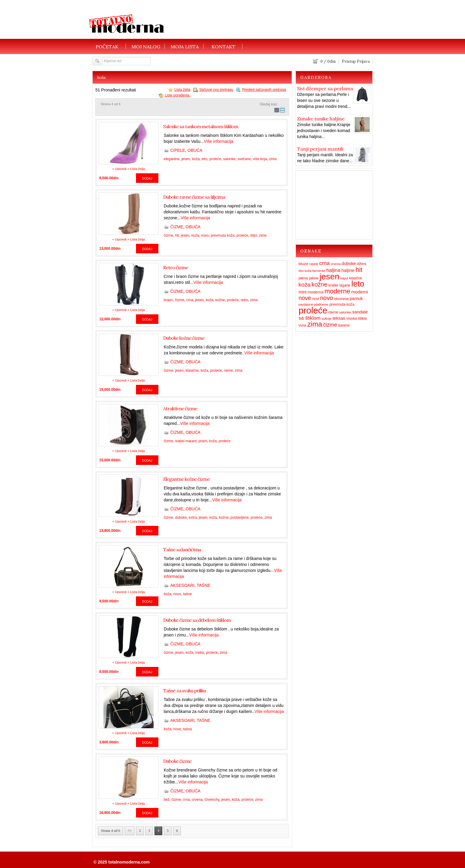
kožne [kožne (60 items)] (320, 284)
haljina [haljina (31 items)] (333, 270)
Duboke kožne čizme (184, 338)
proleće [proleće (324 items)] (313, 310)
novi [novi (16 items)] (315, 299)
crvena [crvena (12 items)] (336, 264)
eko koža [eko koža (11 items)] (305, 271)
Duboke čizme (177, 761)
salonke (229, 159)
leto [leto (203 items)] (358, 284)
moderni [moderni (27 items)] (360, 292)
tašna (187, 729)
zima (273, 159)
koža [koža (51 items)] (305, 285)
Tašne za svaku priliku (185, 691)
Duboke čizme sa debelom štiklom (197, 620)
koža (196, 159)
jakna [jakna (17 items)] (303, 278)
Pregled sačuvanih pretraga (264, 90)
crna (190, 300)
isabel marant (186, 441)
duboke (181, 518)
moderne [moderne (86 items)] (337, 291)
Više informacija (219, 141)
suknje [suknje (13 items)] (326, 319)
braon (168, 300)
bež (167, 800)
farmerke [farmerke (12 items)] (319, 271)
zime (263, 235)
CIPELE (178, 150)
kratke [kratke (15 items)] (333, 285)
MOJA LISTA (185, 46)
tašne (187, 594)
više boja (260, 159)
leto (205, 159)
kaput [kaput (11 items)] (344, 278)
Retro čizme (176, 267)
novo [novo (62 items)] (326, 298)
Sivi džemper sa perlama (325, 88)
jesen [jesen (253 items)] (329, 277)
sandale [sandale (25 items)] (360, 312)
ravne (228, 371)
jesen (186, 159)
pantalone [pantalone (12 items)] (306, 304)
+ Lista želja (136, 169)
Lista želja (182, 90)
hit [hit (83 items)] (359, 270)
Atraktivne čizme (180, 408)
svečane (244, 159)
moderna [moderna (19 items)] (315, 292)
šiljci (254, 235)
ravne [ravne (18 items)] (333, 312)
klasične (192, 371)
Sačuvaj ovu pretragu (216, 90)
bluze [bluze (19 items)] (303, 264)
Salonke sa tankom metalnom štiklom (201, 126)
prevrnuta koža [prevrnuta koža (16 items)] (342, 304)
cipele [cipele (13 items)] (314, 264)
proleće (215, 159)
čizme (168, 235)
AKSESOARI (182, 585)
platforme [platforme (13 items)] (321, 304)
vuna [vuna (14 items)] (302, 325)
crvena (197, 800)
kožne (220, 300)
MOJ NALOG (146, 46)
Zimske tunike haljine (321, 119)
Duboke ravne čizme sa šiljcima (194, 197)
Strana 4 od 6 (111, 831)
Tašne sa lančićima (182, 549)
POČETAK (107, 46)
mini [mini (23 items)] (303, 292)
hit (177, 235)
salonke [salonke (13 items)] (345, 312)
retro (244, 300)
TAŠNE (204, 585)
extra (193, 518)
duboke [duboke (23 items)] (349, 264)
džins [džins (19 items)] (362, 264)
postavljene (240, 518)
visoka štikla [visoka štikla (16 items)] (357, 319)
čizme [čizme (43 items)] (330, 325)
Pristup (349, 61)
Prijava (363, 61)
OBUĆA (195, 150)
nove (177, 729)
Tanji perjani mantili (320, 149)
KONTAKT (224, 46)
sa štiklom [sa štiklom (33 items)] (310, 318)
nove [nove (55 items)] (305, 298)
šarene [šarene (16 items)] (344, 325)
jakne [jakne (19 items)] (313, 278)
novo (205, 235)
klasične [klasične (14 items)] (355, 278)
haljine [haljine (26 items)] (348, 270)
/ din (328, 61)
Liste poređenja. (177, 95)
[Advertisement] (293, 19)
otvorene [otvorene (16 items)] (341, 299)
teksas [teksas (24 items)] (339, 318)
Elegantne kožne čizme (186, 479)
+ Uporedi (119, 169)
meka (199, 653)
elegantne (172, 159)
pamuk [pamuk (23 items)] (356, 298)
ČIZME (177, 227)
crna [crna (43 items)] (324, 263)
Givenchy (212, 800)
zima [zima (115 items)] (315, 324)
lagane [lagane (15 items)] (345, 285)
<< (130, 831)
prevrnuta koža (222, 235)
